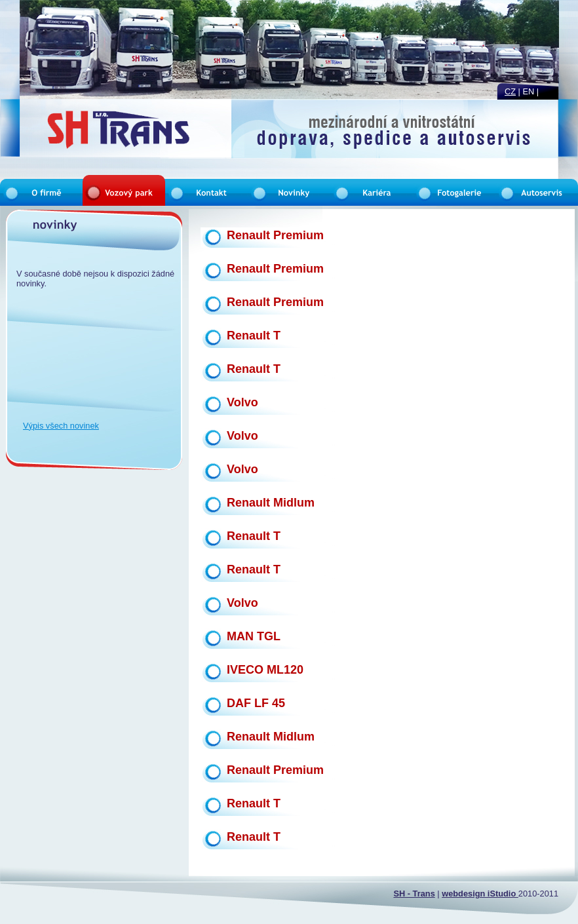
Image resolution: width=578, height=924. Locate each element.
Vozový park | (140, 132)
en (529, 91)
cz (510, 91)
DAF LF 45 (256, 703)
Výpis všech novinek (61, 426)
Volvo (242, 402)
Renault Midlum (271, 503)
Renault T (254, 336)
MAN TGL (254, 636)
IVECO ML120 (265, 670)
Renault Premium (275, 235)
